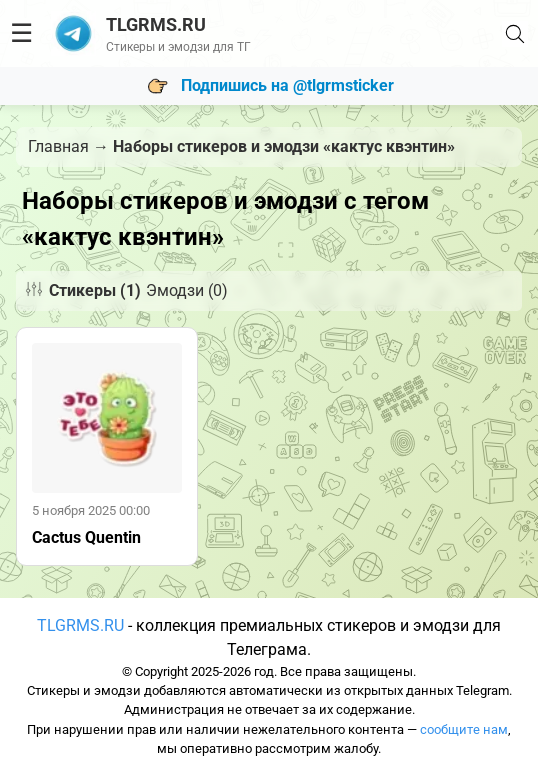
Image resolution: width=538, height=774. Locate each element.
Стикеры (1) (95, 290)
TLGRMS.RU (80, 625)
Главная (58, 146)
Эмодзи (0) (187, 290)
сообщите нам (464, 729)
